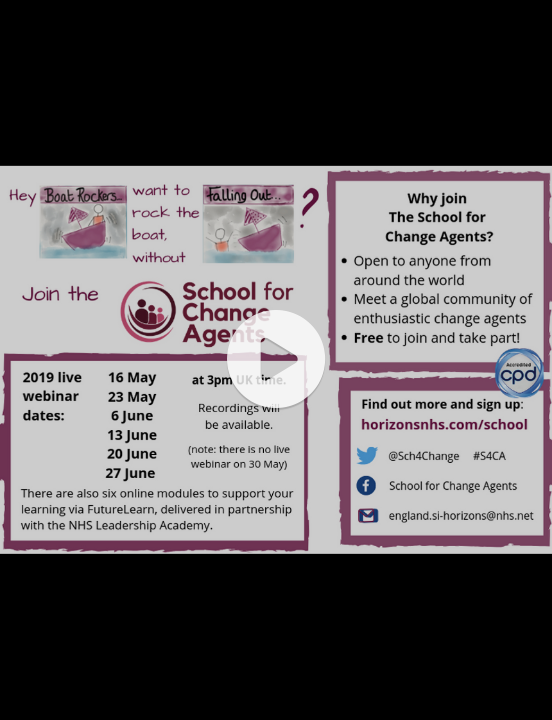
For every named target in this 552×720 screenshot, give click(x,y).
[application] (276, 360)
